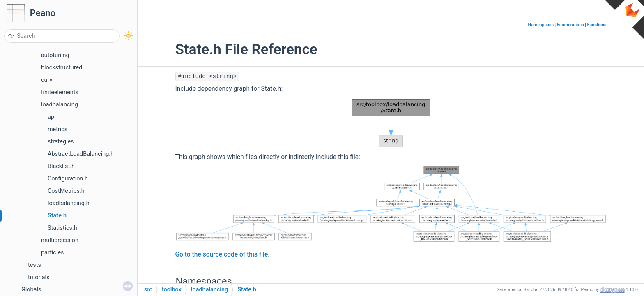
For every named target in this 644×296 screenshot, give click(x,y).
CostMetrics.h (66, 191)
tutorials (39, 277)
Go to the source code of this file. (223, 254)
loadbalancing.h (69, 203)
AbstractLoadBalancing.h (81, 154)
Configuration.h (68, 179)
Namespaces (541, 25)
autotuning (55, 55)
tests (34, 265)
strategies (61, 142)
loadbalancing (60, 105)
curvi (47, 80)
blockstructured (62, 68)
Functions (597, 25)
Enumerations (570, 25)
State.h (57, 216)
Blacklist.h (61, 166)
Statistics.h (62, 228)
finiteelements (60, 92)
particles (52, 253)
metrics (57, 129)
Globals (31, 290)
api (52, 117)
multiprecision (60, 240)
